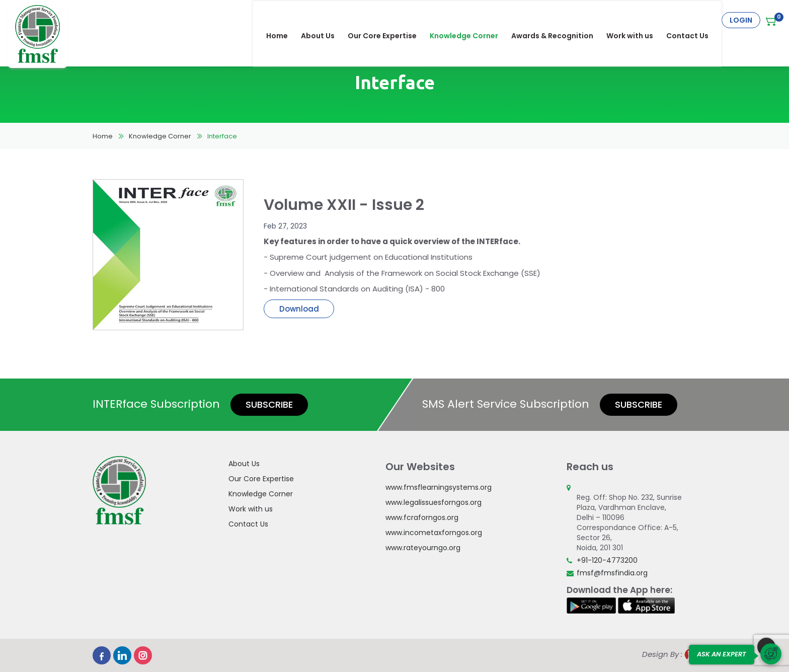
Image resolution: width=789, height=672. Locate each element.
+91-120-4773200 (607, 560)
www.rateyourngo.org (423, 548)
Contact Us (694, 20)
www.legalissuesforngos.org (433, 502)
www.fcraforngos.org (422, 517)
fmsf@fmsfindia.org (612, 573)
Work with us (636, 20)
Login (741, 20)
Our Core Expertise (389, 20)
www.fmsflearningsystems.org (439, 487)
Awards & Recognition (559, 20)
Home (284, 20)
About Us (324, 20)
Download (299, 309)
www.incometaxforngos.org (434, 533)
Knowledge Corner (470, 20)
